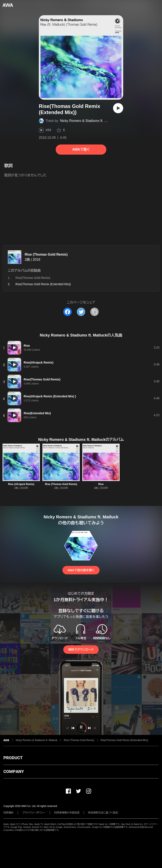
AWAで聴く (81, 149)
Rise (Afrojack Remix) (21, 484)
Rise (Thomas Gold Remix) (46, 254)
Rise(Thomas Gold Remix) (33, 278)
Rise (101, 484)
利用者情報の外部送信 (67, 813)
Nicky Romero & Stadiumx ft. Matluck (88, 121)
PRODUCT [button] (13, 758)
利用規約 (8, 813)
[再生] (118, 108)
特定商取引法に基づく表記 (103, 813)
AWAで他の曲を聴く (81, 570)
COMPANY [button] (14, 771)
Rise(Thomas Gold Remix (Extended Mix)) (124, 740)
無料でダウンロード (81, 650)
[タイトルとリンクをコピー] (94, 312)
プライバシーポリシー (34, 813)
